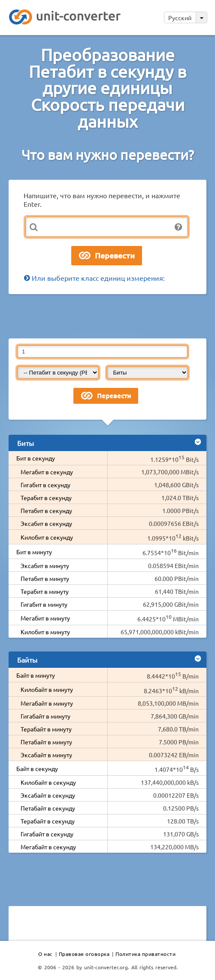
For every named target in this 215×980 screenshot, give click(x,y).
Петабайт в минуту (46, 742)
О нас (45, 954)
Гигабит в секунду (45, 485)
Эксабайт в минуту (46, 755)
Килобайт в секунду (48, 782)
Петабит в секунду (46, 510)
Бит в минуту (34, 552)
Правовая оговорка (84, 954)
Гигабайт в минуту (45, 716)
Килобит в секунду (47, 537)
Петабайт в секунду (48, 808)
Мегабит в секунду (47, 472)
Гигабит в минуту (44, 604)
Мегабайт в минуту (47, 703)
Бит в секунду (36, 458)
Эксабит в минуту (45, 565)
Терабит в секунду (46, 498)
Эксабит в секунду (46, 523)
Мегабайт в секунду (48, 847)
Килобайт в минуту (47, 689)
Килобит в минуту (45, 632)
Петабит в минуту (45, 578)
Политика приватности (145, 954)
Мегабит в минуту (45, 618)
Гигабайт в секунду (47, 834)
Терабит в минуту (45, 591)
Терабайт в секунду (48, 821)
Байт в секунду (37, 768)
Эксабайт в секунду (48, 795)
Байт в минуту (36, 675)
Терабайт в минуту (46, 729)
